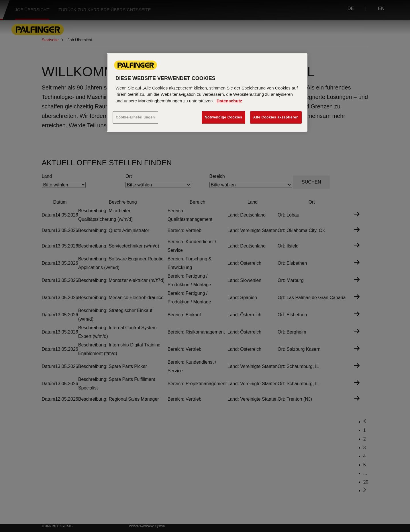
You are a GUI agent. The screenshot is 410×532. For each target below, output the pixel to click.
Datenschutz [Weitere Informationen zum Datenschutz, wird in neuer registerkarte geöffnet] (229, 101)
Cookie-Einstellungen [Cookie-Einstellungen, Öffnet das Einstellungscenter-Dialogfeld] (135, 117)
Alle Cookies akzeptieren (276, 117)
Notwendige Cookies (224, 117)
